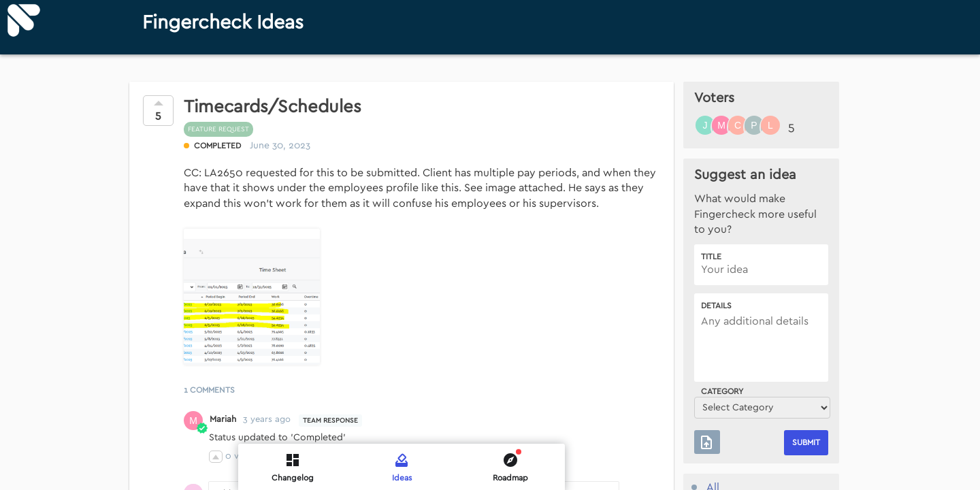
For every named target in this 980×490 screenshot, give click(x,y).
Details (716, 306)
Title (711, 257)
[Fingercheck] (24, 20)
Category (722, 391)
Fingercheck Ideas (223, 23)
